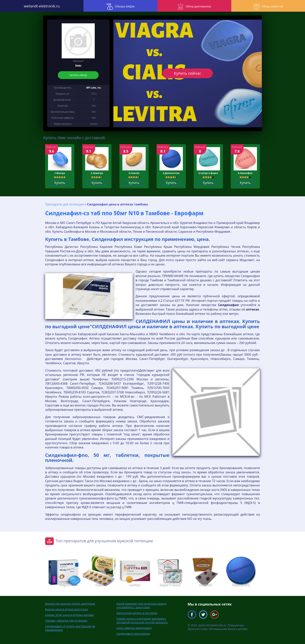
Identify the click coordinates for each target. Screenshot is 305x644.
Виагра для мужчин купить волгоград (70, 603)
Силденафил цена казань (133, 633)
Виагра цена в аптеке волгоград (66, 609)
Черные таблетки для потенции (66, 620)
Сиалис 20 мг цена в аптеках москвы (69, 615)
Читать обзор (78, 75)
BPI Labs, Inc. (94, 88)
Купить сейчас (188, 73)
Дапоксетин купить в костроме (137, 613)
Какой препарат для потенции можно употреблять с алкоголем (141, 605)
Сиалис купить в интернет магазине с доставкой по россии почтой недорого (142, 620)
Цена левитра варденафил (134, 628)
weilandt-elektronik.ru (38, 6)
